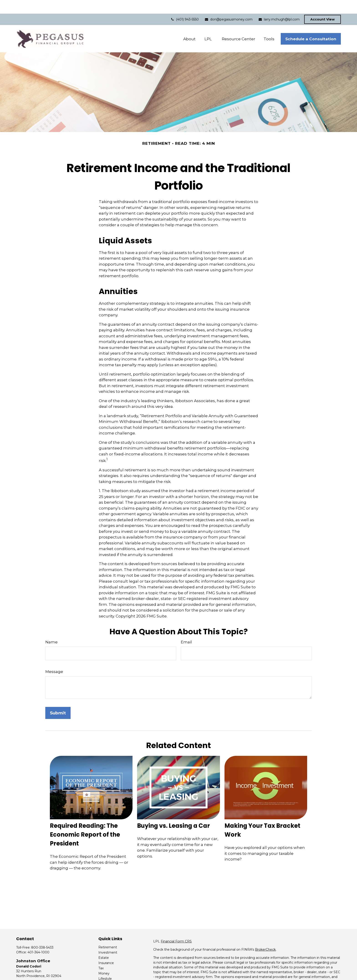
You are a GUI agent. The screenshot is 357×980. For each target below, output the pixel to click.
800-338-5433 (42, 934)
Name (51, 628)
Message (54, 658)
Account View (323, 6)
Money (104, 960)
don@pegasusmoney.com (228, 6)
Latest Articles (110, 970)
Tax (101, 955)
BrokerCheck (265, 936)
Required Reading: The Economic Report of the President (85, 821)
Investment (108, 939)
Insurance (106, 949)
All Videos (106, 975)
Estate (104, 944)
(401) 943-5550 (185, 6)
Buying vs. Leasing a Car (173, 812)
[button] (189, 25)
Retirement (108, 934)
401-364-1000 (38, 939)
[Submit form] (58, 699)
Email (186, 628)
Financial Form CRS (176, 928)
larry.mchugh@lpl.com (282, 6)
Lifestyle (105, 965)
